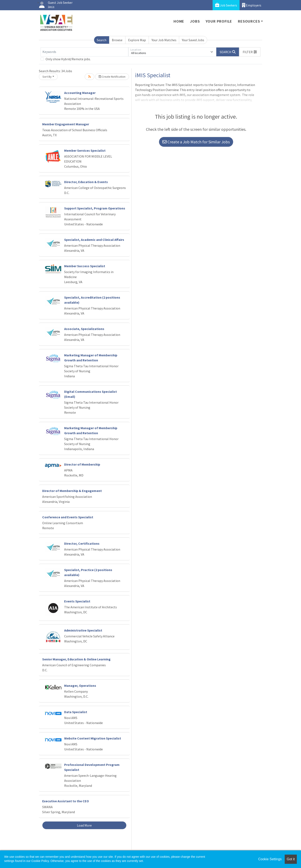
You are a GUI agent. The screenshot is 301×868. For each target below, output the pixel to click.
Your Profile (219, 21)
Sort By (47, 77)
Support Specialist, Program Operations (95, 208)
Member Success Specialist (85, 266)
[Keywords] (84, 52)
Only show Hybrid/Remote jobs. (68, 59)
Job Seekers (226, 5)
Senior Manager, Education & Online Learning (76, 659)
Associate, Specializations (84, 329)
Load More (84, 825)
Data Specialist (76, 712)
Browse (117, 40)
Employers (252, 5)
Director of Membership (82, 464)
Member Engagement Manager (66, 124)
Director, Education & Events (86, 182)
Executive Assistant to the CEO (66, 801)
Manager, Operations (80, 686)
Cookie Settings (270, 859)
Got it (291, 859)
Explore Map (137, 40)
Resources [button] (249, 21)
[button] (250, 52)
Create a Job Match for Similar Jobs (196, 142)
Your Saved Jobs (193, 40)
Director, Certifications (82, 543)
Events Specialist (77, 601)
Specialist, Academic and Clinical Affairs (94, 240)
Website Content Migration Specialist (93, 738)
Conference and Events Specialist (68, 517)
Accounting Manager (80, 93)
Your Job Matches (164, 40)
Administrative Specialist (83, 630)
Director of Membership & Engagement (72, 491)
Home (179, 21)
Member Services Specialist (85, 150)
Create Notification (112, 77)
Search (102, 40)
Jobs (195, 21)
